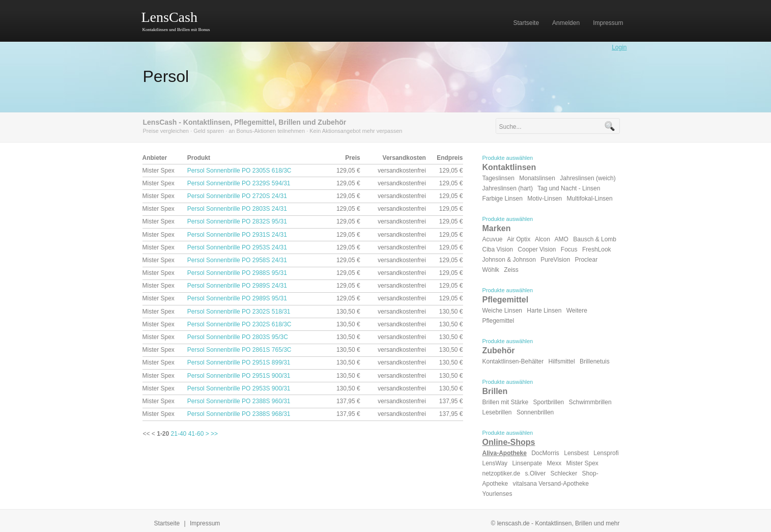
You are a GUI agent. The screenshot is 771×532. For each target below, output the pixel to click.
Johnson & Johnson (509, 260)
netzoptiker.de (502, 473)
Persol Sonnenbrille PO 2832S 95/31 (237, 221)
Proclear (586, 260)
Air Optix (519, 239)
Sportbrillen (549, 402)
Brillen (495, 391)
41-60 (196, 434)
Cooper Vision (537, 249)
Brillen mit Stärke (506, 402)
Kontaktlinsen (509, 167)
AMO (562, 239)
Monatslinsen (537, 178)
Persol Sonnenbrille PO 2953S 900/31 (239, 388)
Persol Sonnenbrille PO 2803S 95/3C (238, 337)
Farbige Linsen (503, 199)
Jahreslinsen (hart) (508, 188)
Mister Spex (582, 463)
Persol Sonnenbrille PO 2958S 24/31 (237, 260)
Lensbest (576, 453)
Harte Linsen (544, 311)
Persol (166, 76)
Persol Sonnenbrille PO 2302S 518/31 (239, 312)
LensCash (169, 17)
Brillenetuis (595, 361)
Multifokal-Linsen (590, 199)
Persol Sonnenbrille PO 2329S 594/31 (239, 183)
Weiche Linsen (503, 311)
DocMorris (545, 453)
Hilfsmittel (562, 361)
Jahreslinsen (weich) (588, 178)
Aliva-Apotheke (505, 453)
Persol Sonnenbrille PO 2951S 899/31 (239, 362)
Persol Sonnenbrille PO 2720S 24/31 (237, 196)
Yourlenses (497, 494)
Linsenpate (527, 463)
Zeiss (511, 270)
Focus (569, 249)
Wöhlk (491, 270)
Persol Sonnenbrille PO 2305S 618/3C (239, 171)
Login (619, 47)
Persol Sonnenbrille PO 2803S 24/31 (237, 209)
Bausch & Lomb (595, 239)
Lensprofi (606, 453)
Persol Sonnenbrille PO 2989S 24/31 (237, 286)
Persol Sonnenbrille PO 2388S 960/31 (239, 401)
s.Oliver (536, 473)
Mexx (554, 463)
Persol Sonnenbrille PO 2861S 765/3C (239, 350)
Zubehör (499, 351)
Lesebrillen (497, 412)
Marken (497, 228)
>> (214, 434)
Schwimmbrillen (590, 402)
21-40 (179, 434)
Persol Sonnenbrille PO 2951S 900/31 (239, 376)
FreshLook (597, 249)
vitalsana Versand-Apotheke (551, 484)
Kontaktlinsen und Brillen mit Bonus (176, 30)
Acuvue (493, 239)
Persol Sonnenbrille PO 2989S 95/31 (237, 298)
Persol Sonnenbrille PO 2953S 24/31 (237, 247)
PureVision (555, 260)
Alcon (542, 239)
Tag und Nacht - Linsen (569, 188)
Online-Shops (509, 442)
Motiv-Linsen (545, 199)
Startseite (167, 523)
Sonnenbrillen (535, 412)
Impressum (205, 523)
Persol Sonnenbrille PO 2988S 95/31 (237, 273)
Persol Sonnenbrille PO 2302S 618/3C (239, 324)
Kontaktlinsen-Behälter (513, 361)
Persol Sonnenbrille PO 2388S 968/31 (239, 414)
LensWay (495, 463)
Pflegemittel (506, 300)
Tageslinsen (498, 178)
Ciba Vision (498, 249)
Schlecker (564, 473)
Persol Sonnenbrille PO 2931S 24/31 (237, 235)
